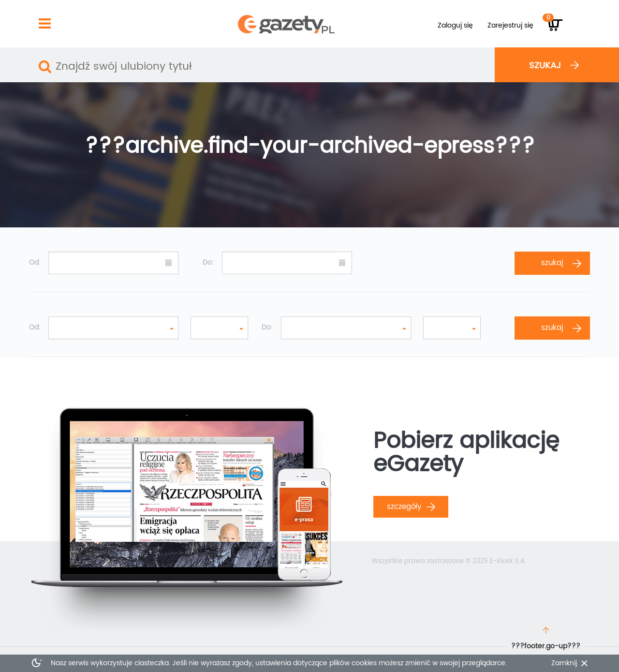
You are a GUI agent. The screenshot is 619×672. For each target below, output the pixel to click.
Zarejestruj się (510, 25)
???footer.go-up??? (546, 646)
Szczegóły (411, 507)
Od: (35, 263)
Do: (208, 263)
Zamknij (564, 663)
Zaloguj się (455, 25)
